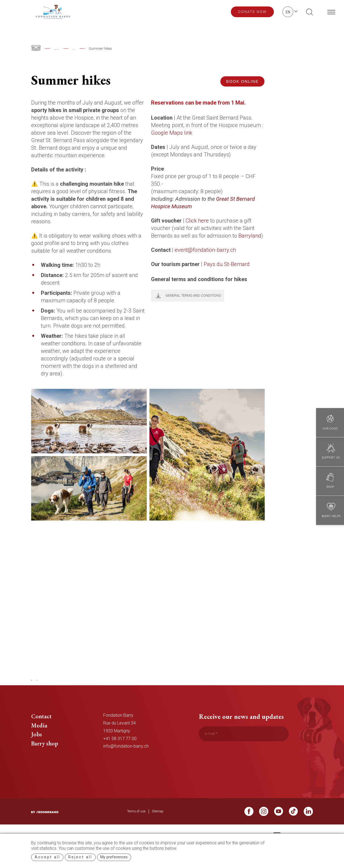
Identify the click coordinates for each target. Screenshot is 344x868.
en (288, 12)
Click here (197, 221)
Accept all (47, 857)
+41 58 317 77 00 (120, 747)
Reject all (80, 857)
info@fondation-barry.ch (126, 755)
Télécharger (157, 296)
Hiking (92, 48)
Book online (243, 81)
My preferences (114, 857)
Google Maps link (172, 133)
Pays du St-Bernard (227, 264)
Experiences (64, 48)
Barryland (250, 236)
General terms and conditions (193, 295)
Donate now (252, 12)
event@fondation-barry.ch (205, 250)
